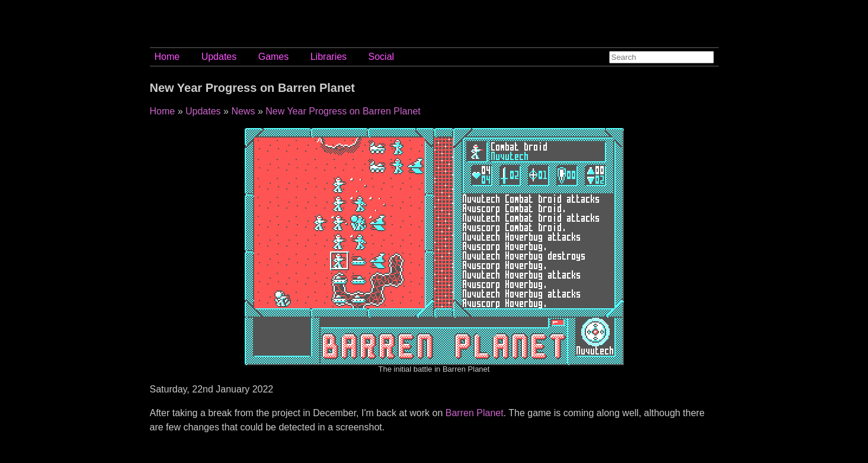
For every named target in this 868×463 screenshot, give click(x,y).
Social (382, 57)
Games (274, 57)
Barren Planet (475, 413)
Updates (219, 57)
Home (167, 57)
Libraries (329, 57)
